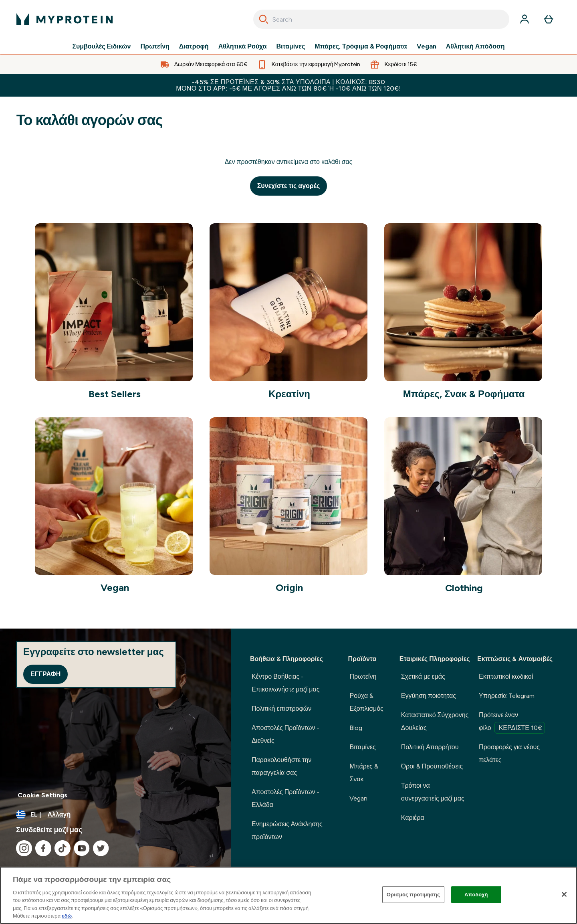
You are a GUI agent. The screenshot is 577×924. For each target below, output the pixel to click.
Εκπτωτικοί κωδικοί (506, 676)
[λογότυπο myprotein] (65, 19)
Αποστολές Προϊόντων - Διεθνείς (285, 734)
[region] (288, 895)
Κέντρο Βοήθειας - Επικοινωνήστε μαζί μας (286, 683)
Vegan (427, 47)
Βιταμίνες (291, 47)
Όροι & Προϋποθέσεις (432, 766)
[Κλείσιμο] (564, 894)
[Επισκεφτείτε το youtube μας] (82, 848)
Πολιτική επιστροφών (281, 709)
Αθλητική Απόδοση (475, 47)
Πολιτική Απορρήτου (430, 747)
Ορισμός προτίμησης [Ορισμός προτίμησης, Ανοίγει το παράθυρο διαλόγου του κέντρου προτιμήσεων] (413, 895)
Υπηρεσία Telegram (507, 696)
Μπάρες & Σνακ (364, 773)
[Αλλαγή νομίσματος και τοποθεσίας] (115, 815)
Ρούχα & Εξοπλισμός (366, 702)
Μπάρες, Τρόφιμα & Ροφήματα (361, 47)
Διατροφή (194, 47)
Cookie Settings (42, 795)
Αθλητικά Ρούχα (243, 47)
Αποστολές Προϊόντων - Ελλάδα (285, 798)
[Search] (264, 19)
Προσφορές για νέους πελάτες (509, 753)
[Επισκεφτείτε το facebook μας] (43, 848)
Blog (356, 728)
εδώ (67, 916)
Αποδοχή (476, 895)
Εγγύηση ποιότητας (429, 696)
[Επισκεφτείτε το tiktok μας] (63, 848)
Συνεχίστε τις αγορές (289, 186)
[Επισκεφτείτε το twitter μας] (101, 848)
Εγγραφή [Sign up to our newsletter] (45, 674)
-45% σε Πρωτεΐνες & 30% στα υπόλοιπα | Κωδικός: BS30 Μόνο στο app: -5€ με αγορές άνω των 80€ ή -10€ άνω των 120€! (288, 85)
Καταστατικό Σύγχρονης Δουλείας (435, 721)
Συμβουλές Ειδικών (101, 47)
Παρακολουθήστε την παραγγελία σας (281, 766)
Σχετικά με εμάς (423, 676)
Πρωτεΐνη (155, 47)
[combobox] (381, 19)
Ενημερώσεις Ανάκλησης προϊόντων (287, 830)
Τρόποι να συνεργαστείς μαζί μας (433, 792)
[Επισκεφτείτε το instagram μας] (24, 848)
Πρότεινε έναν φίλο (512, 722)
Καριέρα (413, 818)
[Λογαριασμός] (525, 19)
